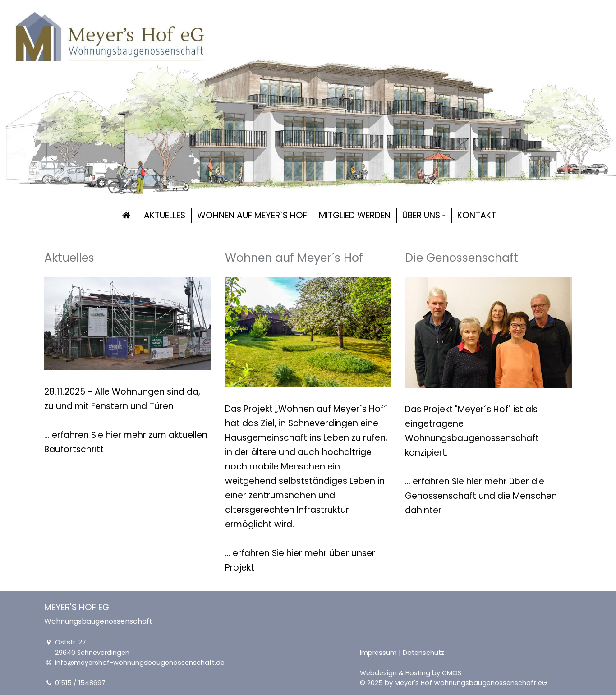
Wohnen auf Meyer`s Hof (252, 215)
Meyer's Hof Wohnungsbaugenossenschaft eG (471, 683)
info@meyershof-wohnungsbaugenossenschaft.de (140, 663)
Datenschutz (423, 653)
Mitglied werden (355, 215)
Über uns (424, 215)
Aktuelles (165, 215)
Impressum (378, 653)
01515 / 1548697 (80, 683)
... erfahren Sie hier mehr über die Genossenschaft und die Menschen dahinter (481, 496)
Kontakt (477, 215)
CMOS (452, 672)
